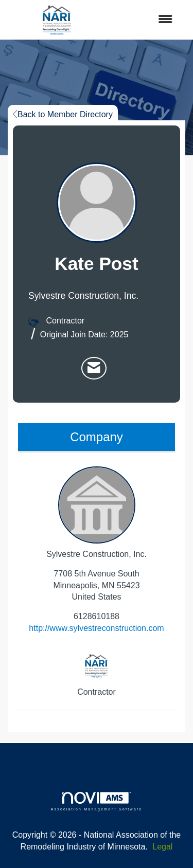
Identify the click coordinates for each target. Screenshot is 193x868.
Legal (162, 847)
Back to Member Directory (63, 114)
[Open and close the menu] (144, 20)
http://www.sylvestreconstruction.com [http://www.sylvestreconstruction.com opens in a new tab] (96, 628)
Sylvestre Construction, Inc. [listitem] (97, 512)
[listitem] (94, 368)
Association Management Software (96, 801)
